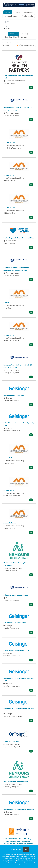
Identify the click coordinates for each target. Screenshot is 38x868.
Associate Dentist (10, 458)
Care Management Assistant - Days (16, 650)
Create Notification (28, 46)
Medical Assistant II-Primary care (16, 781)
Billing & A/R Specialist (12, 741)
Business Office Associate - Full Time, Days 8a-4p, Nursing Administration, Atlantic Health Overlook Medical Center (18, 841)
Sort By (5, 46)
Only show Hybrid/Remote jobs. (16, 37)
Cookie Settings (16, 849)
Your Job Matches (11, 16)
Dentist (6, 303)
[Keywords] (19, 22)
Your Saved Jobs (27, 16)
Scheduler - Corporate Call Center (16, 595)
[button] (25, 34)
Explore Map (29, 12)
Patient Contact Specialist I (14, 395)
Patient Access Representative (15, 623)
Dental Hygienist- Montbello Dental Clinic (19, 238)
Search (7, 12)
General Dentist (9, 143)
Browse (17, 12)
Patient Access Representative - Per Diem (19, 809)
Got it (26, 849)
